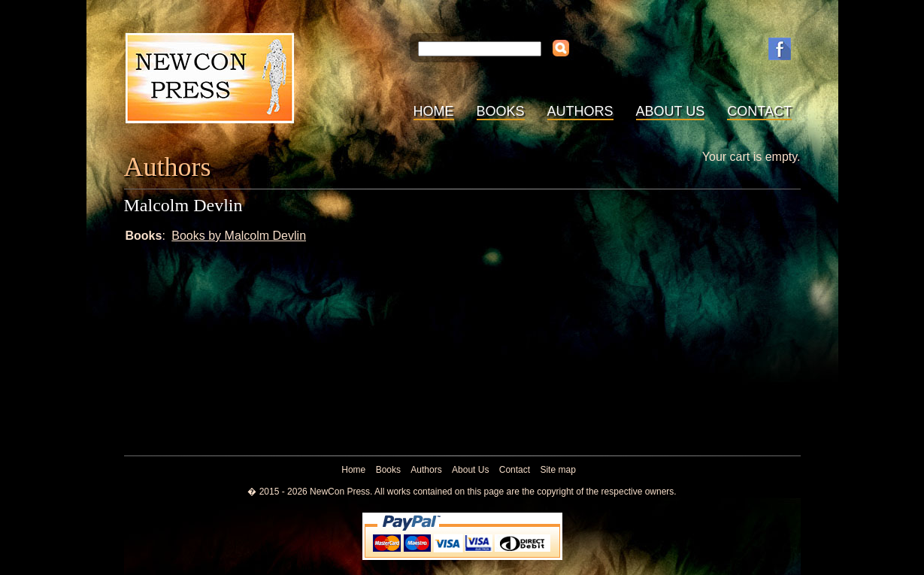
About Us (671, 111)
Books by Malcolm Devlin (239, 236)
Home (434, 111)
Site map (557, 470)
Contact (759, 111)
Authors (580, 111)
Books (501, 111)
